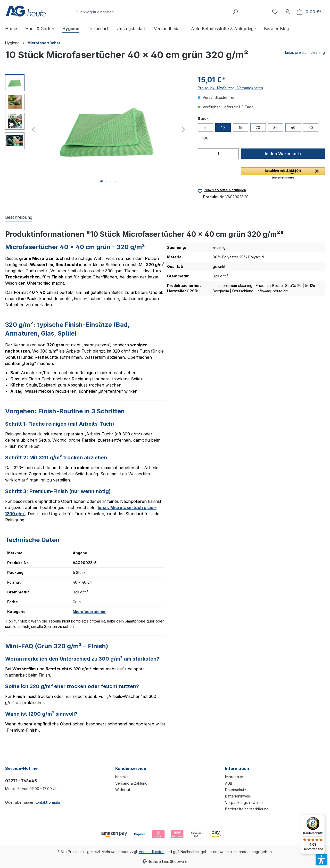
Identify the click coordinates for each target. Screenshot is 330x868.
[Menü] (322, 817)
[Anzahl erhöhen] (233, 154)
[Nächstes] (183, 130)
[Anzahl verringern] (203, 154)
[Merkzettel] (275, 12)
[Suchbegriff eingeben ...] (152, 12)
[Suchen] (235, 12)
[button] (283, 173)
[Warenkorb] (309, 12)
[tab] (19, 217)
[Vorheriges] (34, 130)
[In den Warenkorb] (283, 154)
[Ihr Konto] (287, 12)
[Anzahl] (218, 154)
